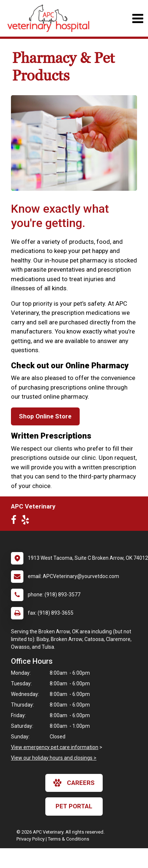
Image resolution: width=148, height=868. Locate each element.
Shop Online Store (45, 416)
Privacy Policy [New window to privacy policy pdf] (31, 839)
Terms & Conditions (69, 839)
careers (74, 783)
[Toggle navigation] (138, 18)
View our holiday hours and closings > (54, 758)
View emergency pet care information (55, 747)
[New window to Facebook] (16, 521)
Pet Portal (74, 806)
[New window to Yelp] (27, 521)
